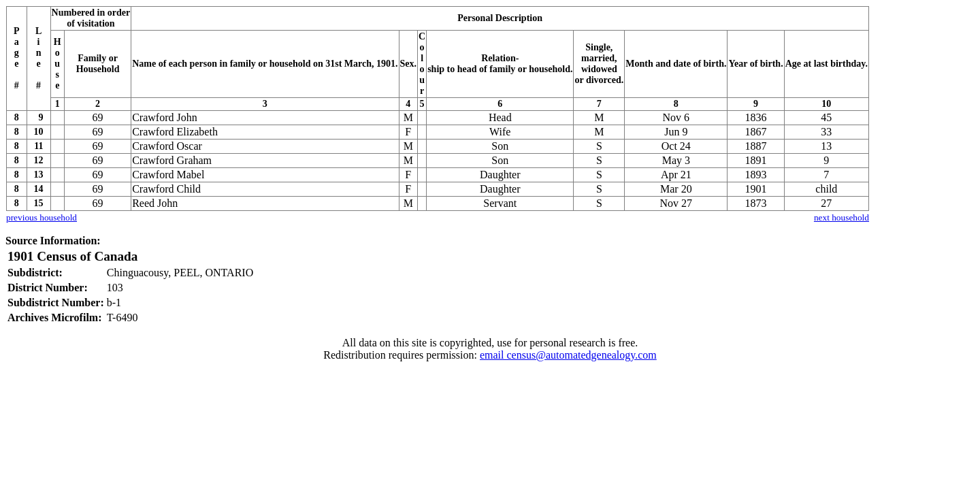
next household (842, 217)
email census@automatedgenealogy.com (568, 355)
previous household (42, 217)
